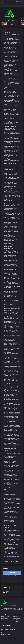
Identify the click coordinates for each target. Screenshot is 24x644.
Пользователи (16, 617)
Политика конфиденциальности (8, 629)
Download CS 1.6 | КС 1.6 (6, 636)
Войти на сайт (20, 2)
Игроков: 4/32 (11, 23)
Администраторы (17, 618)
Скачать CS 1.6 (4, 633)
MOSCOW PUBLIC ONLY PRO (7, 640)
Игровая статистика (17, 623)
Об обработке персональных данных (9, 628)
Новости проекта (5, 618)
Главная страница (4, 6)
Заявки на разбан (17, 621)
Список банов (16, 620)
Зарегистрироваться (12, 579)
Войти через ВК (12, 576)
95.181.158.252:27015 (12, 24)
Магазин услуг (4, 620)
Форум (2, 621)
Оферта (3, 631)
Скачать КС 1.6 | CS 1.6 (6, 634)
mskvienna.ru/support (15, 551)
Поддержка (3, 623)
